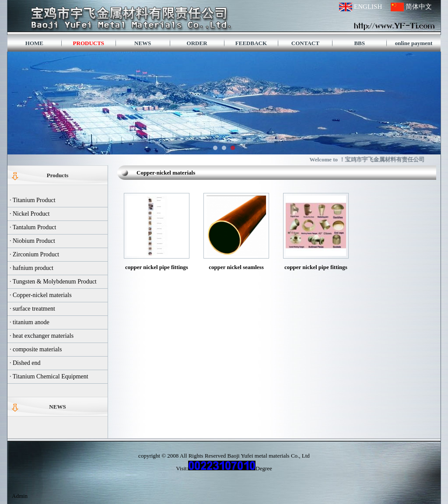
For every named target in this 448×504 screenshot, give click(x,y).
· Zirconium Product (34, 254)
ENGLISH (368, 7)
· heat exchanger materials (42, 336)
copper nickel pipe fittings (316, 267)
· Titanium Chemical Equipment (49, 376)
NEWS (143, 43)
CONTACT (305, 43)
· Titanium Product (33, 200)
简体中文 (419, 7)
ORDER (197, 43)
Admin (20, 496)
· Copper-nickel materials (41, 295)
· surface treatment (32, 309)
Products (58, 175)
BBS (359, 43)
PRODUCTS (89, 43)
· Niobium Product (32, 241)
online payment (414, 43)
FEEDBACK (251, 43)
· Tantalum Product (33, 227)
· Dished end (25, 363)
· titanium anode (30, 322)
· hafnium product (31, 268)
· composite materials (36, 349)
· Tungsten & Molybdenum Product (53, 282)
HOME (34, 43)
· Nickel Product (30, 214)
